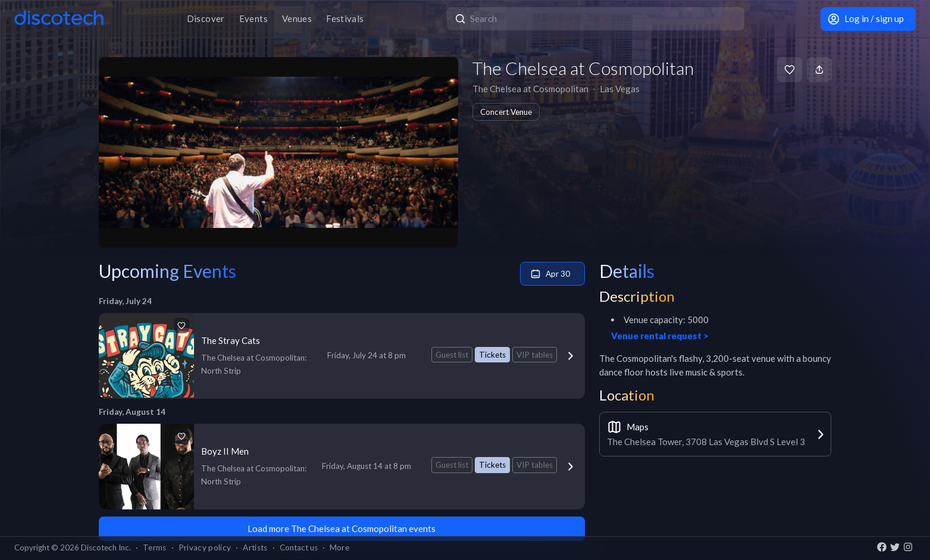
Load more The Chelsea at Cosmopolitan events (342, 528)
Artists (255, 548)
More (339, 548)
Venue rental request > (660, 336)
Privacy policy (205, 548)
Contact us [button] (299, 548)
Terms (155, 548)
